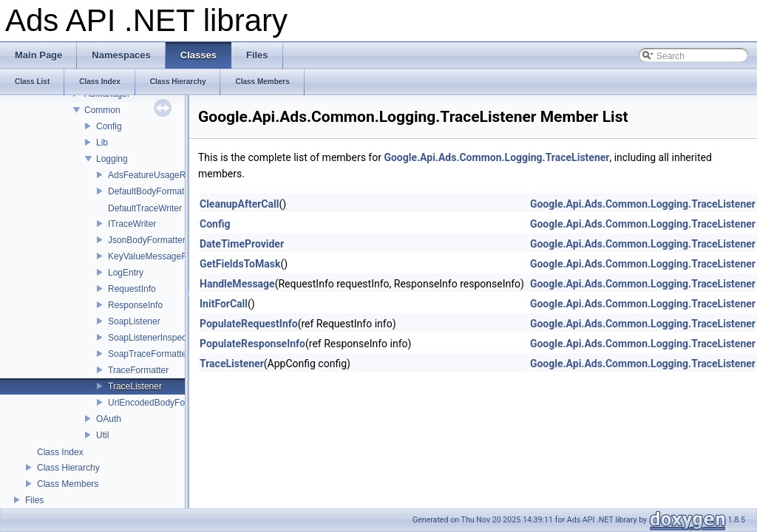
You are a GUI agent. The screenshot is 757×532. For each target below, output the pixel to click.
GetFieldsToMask (240, 264)
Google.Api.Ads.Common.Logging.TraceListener (496, 157)
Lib (102, 143)
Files (34, 500)
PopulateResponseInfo (252, 344)
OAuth (109, 419)
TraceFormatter (138, 370)
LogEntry (126, 273)
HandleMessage (237, 284)
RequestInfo (132, 289)
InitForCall (224, 304)
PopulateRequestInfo (249, 324)
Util (102, 435)
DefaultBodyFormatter (151, 191)
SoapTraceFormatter (149, 354)
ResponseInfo (135, 305)
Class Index (60, 452)
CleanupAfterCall (239, 204)
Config (109, 126)
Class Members (68, 484)
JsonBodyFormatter (147, 240)
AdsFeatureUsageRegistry (160, 175)
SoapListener (134, 321)
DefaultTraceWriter (145, 208)
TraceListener (135, 386)
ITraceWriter (132, 224)
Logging (112, 159)
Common (102, 110)
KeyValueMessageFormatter (164, 256)
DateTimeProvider (242, 244)
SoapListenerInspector (152, 338)
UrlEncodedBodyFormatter (160, 403)
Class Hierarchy (68, 468)
